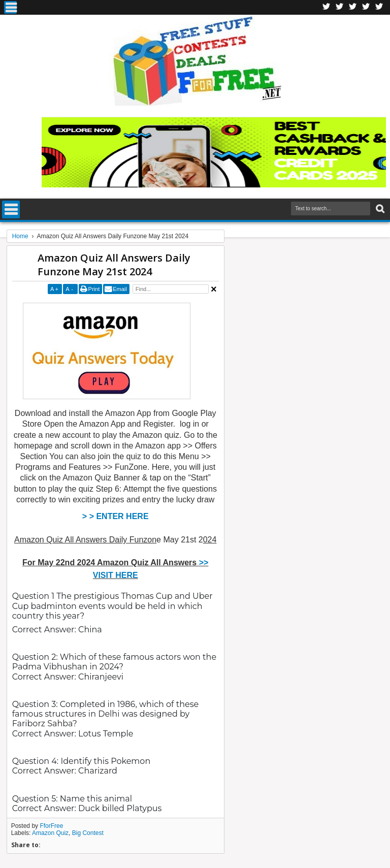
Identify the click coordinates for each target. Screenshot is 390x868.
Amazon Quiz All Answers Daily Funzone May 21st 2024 (114, 265)
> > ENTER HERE (116, 516)
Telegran (353, 7)
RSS (366, 7)
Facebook (327, 7)
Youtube (379, 7)
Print (94, 289)
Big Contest (88, 833)
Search (379, 209)
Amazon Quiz (50, 833)
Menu (10, 7)
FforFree (51, 826)
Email (120, 289)
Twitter (340, 7)
